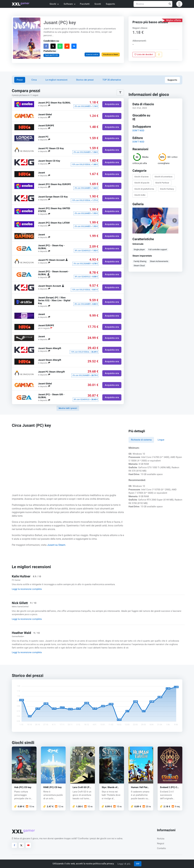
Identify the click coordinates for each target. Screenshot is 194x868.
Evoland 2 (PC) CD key (169, 787)
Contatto (161, 848)
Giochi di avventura (164, 177)
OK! (138, 864)
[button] (179, 4)
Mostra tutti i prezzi (68, 408)
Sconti (98, 4)
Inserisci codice (92, 54)
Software (69, 4)
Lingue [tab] (161, 440)
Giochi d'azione (142, 177)
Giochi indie (140, 195)
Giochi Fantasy (167, 189)
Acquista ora (112, 104)
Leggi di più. (124, 864)
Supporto (110, 4)
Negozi (161, 843)
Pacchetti (85, 4)
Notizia (161, 839)
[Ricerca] (153, 4)
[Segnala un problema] (159, 55)
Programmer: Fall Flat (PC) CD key (139, 787)
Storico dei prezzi (85, 80)
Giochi (54, 4)
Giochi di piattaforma (144, 189)
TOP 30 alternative (112, 80)
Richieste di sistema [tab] (141, 440)
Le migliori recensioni (56, 80)
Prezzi (20, 80)
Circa (34, 80)
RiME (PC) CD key (53, 787)
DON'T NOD (138, 131)
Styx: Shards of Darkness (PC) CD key (111, 787)
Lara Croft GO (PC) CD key (82, 787)
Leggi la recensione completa (27, 589)
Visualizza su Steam (111, 54)
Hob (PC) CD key (23, 787)
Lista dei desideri (144, 54)
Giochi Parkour (162, 183)
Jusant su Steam (56, 545)
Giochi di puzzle (142, 183)
